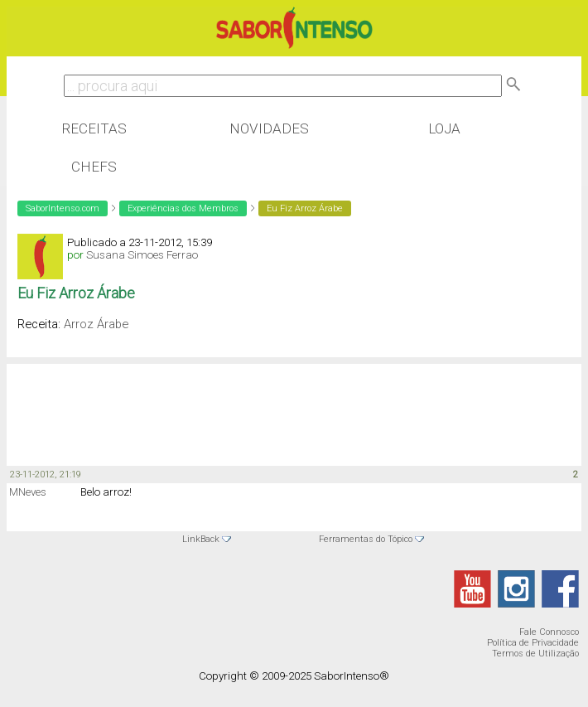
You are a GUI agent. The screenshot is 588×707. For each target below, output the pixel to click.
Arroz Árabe (96, 324)
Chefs (94, 167)
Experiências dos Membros (183, 208)
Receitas (94, 128)
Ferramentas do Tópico (366, 539)
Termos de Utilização (535, 654)
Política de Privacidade (533, 643)
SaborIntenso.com (63, 208)
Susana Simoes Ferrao (142, 255)
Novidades (269, 128)
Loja (444, 128)
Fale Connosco (549, 632)
